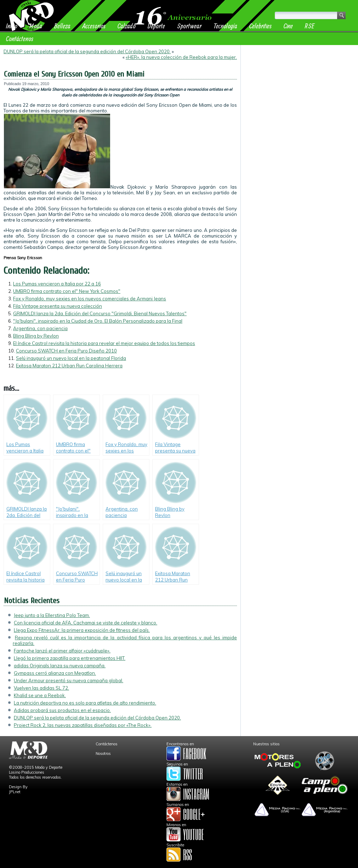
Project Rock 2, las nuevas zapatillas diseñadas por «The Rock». (83, 725)
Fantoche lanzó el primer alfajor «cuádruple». (62, 651)
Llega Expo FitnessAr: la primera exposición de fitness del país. (82, 630)
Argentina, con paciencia (40, 328)
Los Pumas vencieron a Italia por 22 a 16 (57, 284)
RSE (310, 26)
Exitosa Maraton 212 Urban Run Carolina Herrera (69, 366)
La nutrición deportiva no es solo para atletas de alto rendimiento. (85, 703)
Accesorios (94, 26)
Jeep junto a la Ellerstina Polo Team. (52, 615)
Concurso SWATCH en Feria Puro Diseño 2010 (66, 351)
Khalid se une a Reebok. (40, 695)
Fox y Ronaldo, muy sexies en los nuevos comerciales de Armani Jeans (90, 299)
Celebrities (260, 26)
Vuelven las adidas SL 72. (41, 688)
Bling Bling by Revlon (36, 336)
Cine (288, 26)
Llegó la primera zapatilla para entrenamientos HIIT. (70, 658)
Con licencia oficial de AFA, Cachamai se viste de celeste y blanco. (86, 623)
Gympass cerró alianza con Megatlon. (55, 673)
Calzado (127, 26)
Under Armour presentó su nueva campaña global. (69, 680)
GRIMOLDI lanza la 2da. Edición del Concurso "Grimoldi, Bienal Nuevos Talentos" (100, 313)
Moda (36, 26)
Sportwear (189, 26)
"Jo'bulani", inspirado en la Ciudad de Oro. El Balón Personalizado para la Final (98, 321)
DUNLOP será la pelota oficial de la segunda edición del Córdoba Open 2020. (87, 51)
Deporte (156, 26)
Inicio (12, 26)
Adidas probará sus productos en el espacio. (62, 710)
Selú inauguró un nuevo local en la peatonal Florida (71, 358)
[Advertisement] (299, 93)
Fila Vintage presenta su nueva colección (58, 306)
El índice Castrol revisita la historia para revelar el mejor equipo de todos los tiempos (104, 343)
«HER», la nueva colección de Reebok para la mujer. (181, 57)
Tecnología (225, 26)
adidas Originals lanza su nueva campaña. (60, 666)
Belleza (62, 26)
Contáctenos (20, 38)
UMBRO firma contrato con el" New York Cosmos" (67, 291)
